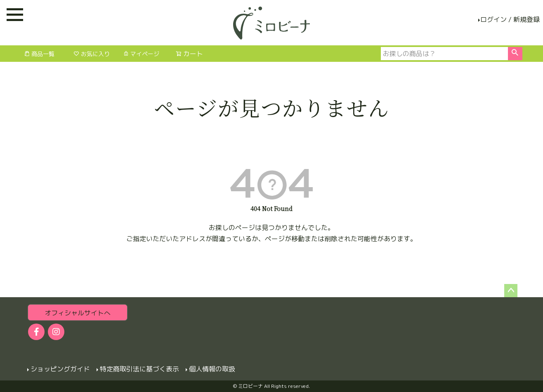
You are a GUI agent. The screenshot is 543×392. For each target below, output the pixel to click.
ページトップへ (511, 291)
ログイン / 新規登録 (510, 19)
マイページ (141, 54)
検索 (515, 54)
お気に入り (92, 54)
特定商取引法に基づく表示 (139, 369)
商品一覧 (39, 54)
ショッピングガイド (60, 369)
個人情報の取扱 (212, 369)
